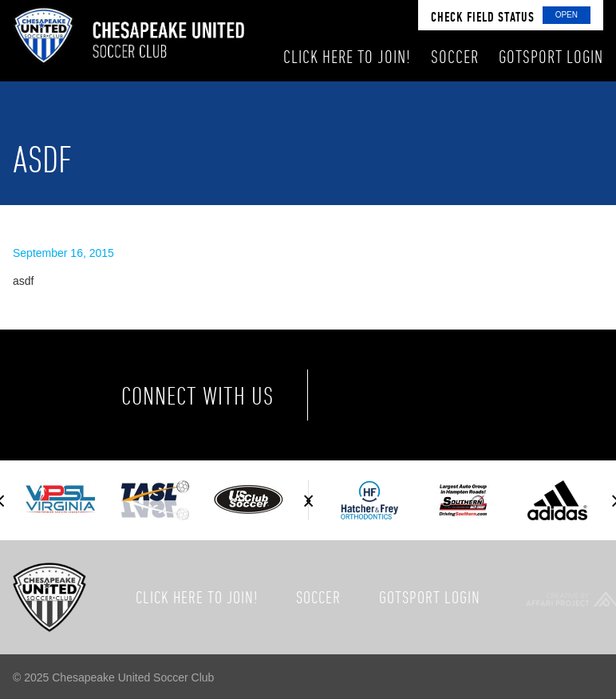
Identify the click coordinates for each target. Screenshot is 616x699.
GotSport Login (430, 597)
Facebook (367, 395)
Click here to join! (197, 597)
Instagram (501, 395)
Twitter (434, 395)
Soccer (318, 597)
